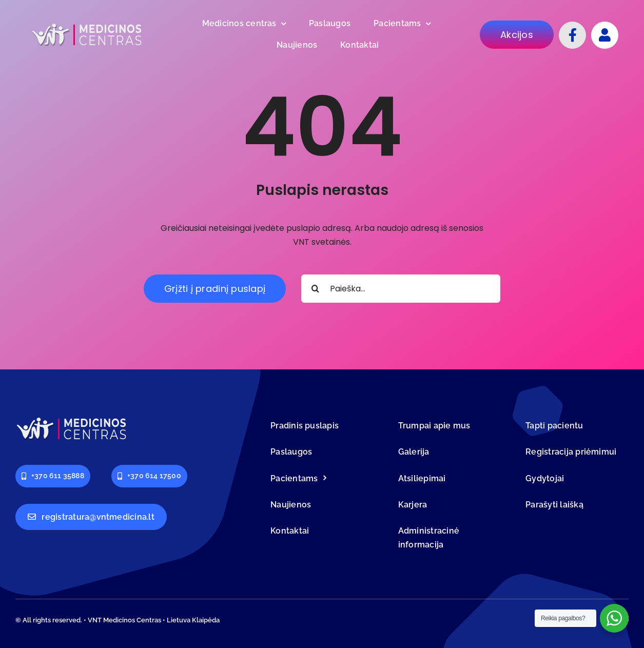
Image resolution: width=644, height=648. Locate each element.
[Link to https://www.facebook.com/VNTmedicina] (572, 35)
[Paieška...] (401, 289)
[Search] (315, 289)
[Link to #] (605, 35)
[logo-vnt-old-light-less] (87, 25)
